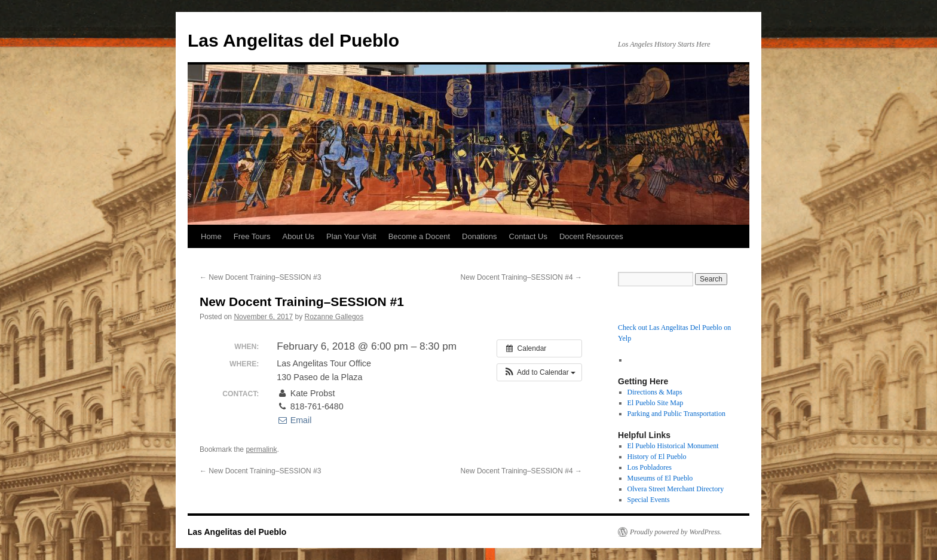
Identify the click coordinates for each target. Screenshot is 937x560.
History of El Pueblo (657, 457)
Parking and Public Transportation (676, 414)
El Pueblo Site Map (656, 403)
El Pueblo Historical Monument (673, 446)
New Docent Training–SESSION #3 (260, 277)
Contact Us (528, 236)
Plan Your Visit (351, 236)
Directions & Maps (655, 392)
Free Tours (252, 236)
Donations (480, 236)
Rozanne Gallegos (334, 317)
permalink (261, 449)
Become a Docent (419, 236)
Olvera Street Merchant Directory (676, 489)
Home (211, 236)
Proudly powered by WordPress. (676, 532)
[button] (539, 372)
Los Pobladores (650, 467)
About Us (298, 236)
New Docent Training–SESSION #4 (521, 277)
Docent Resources (591, 236)
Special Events (649, 500)
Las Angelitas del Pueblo (293, 40)
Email (294, 420)
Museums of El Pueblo (660, 478)
